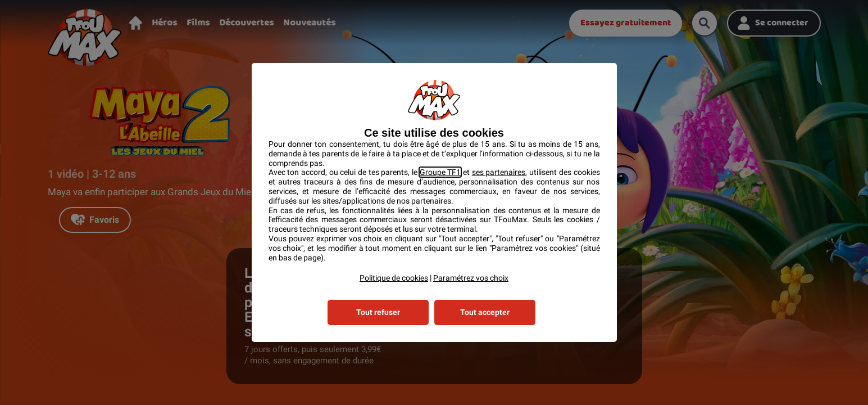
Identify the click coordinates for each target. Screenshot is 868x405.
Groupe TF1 (440, 172)
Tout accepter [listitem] (485, 312)
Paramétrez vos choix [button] (471, 278)
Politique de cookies (394, 278)
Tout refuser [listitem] (378, 312)
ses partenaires (499, 172)
